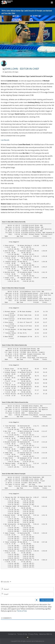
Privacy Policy (33, 634)
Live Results (5, 140)
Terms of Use (22, 611)
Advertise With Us (46, 634)
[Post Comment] (46, 600)
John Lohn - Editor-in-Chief (22, 69)
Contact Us (12, 634)
